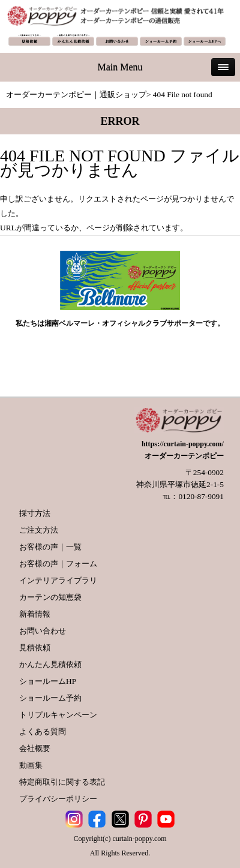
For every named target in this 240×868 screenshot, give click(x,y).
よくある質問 (43, 732)
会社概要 (35, 748)
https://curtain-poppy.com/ (183, 444)
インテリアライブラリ (58, 580)
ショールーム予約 (50, 698)
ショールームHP (48, 681)
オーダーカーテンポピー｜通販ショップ (76, 94)
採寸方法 (35, 513)
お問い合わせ (43, 631)
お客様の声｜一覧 (50, 547)
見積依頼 (35, 648)
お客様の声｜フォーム (58, 564)
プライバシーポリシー (58, 799)
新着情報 (35, 614)
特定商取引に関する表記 (62, 782)
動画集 (31, 765)
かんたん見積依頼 (50, 664)
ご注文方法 (39, 530)
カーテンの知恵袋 (50, 597)
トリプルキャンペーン (58, 715)
